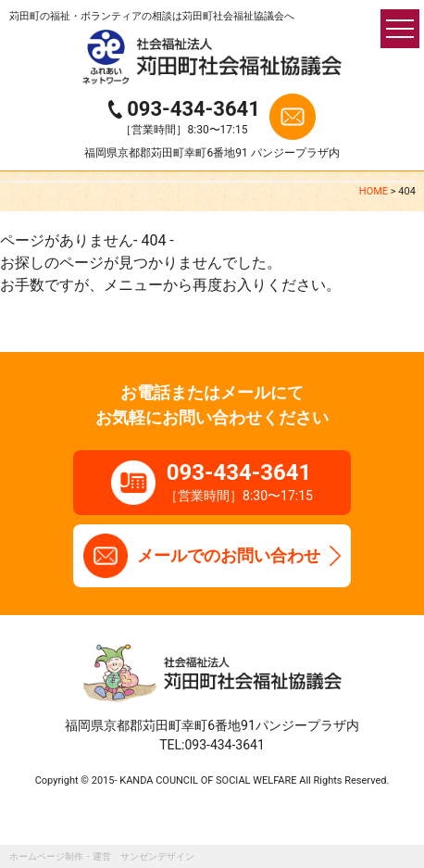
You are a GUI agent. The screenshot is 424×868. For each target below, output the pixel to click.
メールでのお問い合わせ (229, 555)
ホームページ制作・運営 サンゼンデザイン (102, 856)
